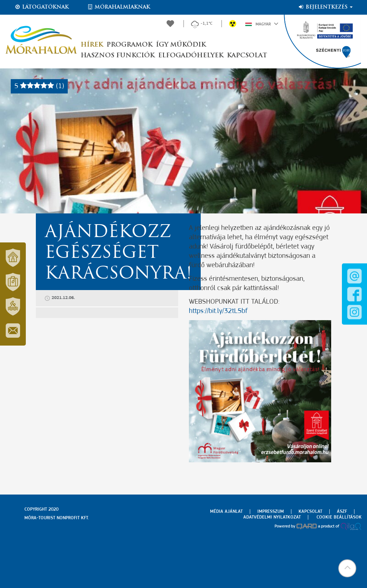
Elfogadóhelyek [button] (191, 56)
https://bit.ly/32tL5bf (218, 311)
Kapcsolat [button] (247, 56)
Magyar (262, 24)
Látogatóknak (42, 7)
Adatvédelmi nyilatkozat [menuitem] (272, 517)
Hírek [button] (92, 45)
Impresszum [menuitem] (271, 512)
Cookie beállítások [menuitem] (339, 517)
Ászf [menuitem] (342, 512)
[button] (347, 568)
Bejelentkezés (325, 7)
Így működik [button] (181, 45)
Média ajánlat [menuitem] (226, 512)
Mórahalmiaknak (118, 7)
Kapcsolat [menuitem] (310, 512)
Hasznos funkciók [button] (118, 56)
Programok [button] (129, 45)
